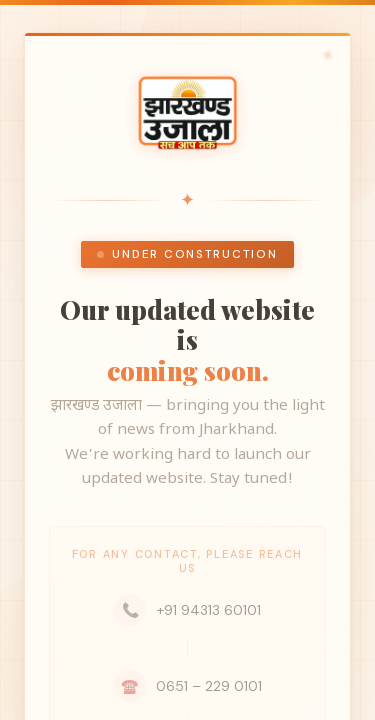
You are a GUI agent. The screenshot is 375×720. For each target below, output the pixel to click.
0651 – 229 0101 (188, 686)
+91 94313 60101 (187, 610)
